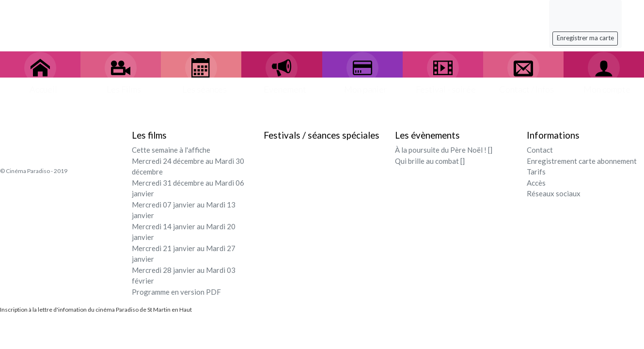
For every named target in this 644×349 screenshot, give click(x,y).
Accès (536, 183)
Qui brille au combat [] (430, 161)
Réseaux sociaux (554, 193)
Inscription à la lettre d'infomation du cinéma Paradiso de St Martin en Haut (96, 309)
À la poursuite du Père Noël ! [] (444, 150)
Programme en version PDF (176, 292)
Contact (540, 150)
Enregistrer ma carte (585, 38)
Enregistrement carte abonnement (582, 161)
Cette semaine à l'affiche (171, 150)
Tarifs (536, 172)
